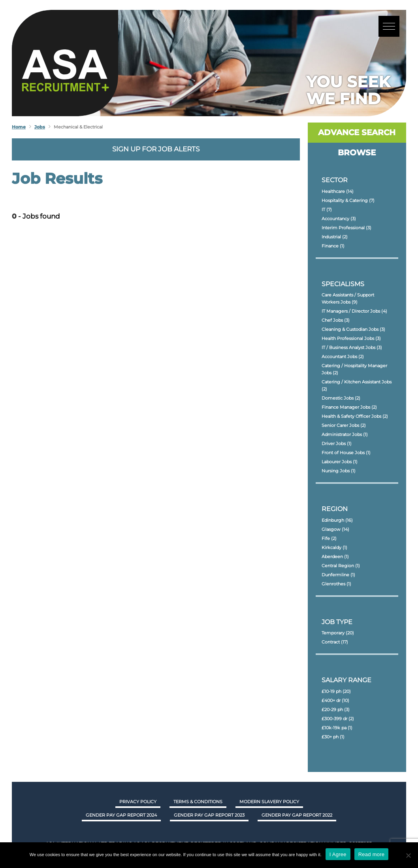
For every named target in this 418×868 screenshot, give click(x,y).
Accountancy (339, 219)
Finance (333, 246)
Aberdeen (335, 557)
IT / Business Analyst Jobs (352, 347)
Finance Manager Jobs (349, 407)
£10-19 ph (336, 691)
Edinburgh (337, 520)
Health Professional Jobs (351, 338)
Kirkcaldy (334, 547)
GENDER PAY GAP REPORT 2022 (297, 815)
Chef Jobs (336, 320)
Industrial (335, 237)
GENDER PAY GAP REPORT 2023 (209, 815)
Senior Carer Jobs (344, 425)
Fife (329, 538)
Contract (335, 642)
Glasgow (335, 529)
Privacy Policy (138, 802)
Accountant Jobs (343, 357)
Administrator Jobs (345, 434)
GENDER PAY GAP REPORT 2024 (121, 815)
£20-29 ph (336, 709)
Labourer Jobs (340, 462)
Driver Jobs (337, 443)
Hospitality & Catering (348, 200)
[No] (408, 855)
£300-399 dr (338, 719)
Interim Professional (346, 228)
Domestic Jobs (341, 398)
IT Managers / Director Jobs (354, 311)
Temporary (338, 633)
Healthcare (338, 191)
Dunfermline (338, 575)
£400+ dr (335, 700)
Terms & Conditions (198, 802)
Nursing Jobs (339, 471)
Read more (372, 854)
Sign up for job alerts (156, 149)
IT (327, 209)
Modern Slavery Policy (269, 802)
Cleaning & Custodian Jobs (353, 329)
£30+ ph (333, 737)
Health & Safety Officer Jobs (355, 416)
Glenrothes (336, 584)
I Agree (338, 854)
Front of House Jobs (346, 453)
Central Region (341, 566)
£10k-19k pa (337, 728)
